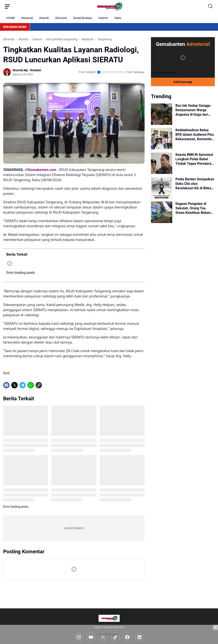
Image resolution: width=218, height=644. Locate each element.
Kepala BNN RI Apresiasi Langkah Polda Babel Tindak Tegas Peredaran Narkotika (194, 159)
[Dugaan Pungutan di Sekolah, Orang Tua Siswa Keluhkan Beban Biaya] (162, 212)
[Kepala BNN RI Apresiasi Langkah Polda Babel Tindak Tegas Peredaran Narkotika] (162, 163)
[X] (14, 385)
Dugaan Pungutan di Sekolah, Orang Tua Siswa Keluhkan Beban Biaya (193, 208)
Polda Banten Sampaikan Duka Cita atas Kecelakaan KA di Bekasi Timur (195, 184)
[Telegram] (23, 385)
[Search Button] (211, 6)
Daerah (44, 18)
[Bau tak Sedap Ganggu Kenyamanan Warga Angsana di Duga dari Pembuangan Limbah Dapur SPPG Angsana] (162, 114)
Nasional (27, 18)
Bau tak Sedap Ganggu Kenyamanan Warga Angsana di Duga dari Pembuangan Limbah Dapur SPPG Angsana (193, 110)
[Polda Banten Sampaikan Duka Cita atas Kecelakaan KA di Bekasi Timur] (162, 188)
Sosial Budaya (83, 18)
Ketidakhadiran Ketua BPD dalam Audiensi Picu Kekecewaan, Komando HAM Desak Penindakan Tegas (195, 135)
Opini (118, 18)
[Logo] (109, 618)
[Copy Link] (39, 385)
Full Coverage (183, 82)
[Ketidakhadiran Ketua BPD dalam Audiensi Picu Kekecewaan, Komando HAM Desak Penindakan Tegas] (162, 139)
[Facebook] (6, 385)
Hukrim (103, 18)
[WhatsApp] (31, 385)
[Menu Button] (7, 6)
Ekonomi (61, 18)
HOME (11, 18)
